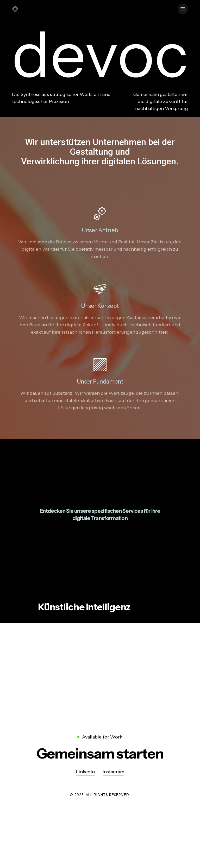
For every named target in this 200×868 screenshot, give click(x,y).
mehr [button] (44, 635)
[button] (183, 9)
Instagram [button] (113, 772)
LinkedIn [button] (85, 772)
